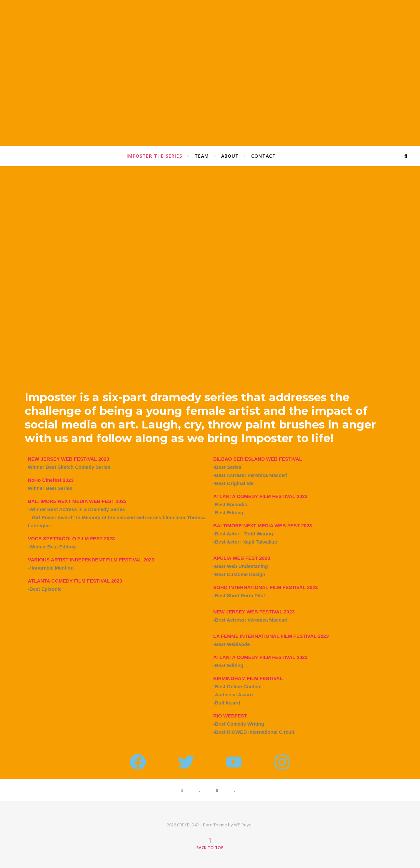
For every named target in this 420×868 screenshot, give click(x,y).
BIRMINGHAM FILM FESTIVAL (248, 678)
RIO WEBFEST (230, 716)
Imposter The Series (154, 156)
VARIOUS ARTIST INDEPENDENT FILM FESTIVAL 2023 (91, 560)
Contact (264, 156)
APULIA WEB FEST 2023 (242, 558)
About (230, 156)
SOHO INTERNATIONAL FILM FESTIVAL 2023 (266, 587)
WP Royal (243, 825)
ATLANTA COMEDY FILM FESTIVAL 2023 (75, 581)
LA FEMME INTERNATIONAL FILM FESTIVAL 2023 (271, 636)
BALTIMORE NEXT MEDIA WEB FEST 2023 (263, 526)
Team (202, 156)
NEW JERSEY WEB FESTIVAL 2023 (254, 612)
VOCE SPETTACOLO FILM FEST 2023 (71, 539)
